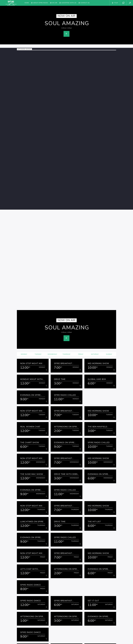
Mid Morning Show (98, 306)
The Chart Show (30, 385)
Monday (24, 297)
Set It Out (93, 543)
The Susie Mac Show (32, 417)
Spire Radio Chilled (65, 338)
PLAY (115, 3)
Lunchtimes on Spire (32, 464)
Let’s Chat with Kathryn (29, 512)
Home (27, 3)
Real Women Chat (30, 369)
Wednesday (52, 297)
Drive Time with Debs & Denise (66, 417)
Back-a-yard (27, 607)
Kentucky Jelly (96, 607)
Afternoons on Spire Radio (66, 369)
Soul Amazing (67, 23)
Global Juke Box (97, 322)
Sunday (109, 297)
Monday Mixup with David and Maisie (31, 322)
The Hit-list (94, 464)
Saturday (95, 297)
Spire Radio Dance (30, 528)
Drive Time (60, 322)
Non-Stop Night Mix (31, 306)
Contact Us (85, 3)
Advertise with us (69, 3)
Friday (81, 297)
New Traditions (29, 623)
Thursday (66, 297)
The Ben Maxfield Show (97, 369)
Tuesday (38, 297)
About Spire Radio (41, 3)
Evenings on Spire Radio (30, 338)
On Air (55, 3)
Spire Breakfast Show (63, 306)
